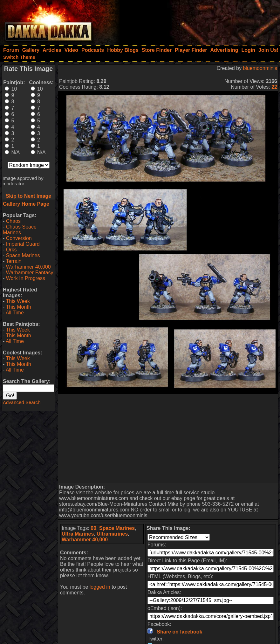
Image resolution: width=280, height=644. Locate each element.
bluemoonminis (260, 68)
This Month (18, 307)
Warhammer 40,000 (28, 267)
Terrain (14, 261)
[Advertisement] (195, 21)
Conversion (19, 238)
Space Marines (23, 255)
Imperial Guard (23, 244)
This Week (18, 301)
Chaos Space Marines (20, 230)
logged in (100, 587)
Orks (11, 250)
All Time (15, 313)
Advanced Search (22, 402)
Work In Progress (26, 278)
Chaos (13, 221)
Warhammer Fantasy (30, 273)
